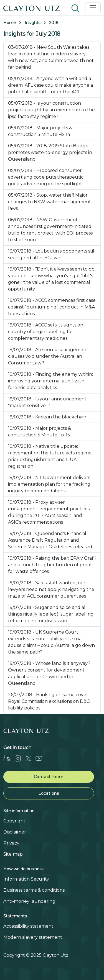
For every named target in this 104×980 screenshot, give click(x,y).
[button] (76, 8)
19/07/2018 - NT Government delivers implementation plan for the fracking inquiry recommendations (49, 484)
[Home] (32, 8)
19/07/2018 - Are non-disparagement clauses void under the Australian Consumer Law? (48, 356)
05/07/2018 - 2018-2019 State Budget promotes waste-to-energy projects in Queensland (50, 152)
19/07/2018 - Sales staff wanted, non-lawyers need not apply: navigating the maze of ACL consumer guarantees (51, 589)
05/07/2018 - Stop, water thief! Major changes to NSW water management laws (50, 202)
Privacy (11, 843)
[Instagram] (20, 758)
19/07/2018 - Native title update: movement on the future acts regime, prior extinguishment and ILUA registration (50, 456)
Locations (49, 793)
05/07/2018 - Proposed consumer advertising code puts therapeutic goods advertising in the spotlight (46, 177)
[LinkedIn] (9, 758)
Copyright (14, 821)
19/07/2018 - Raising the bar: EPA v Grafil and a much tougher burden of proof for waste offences (52, 565)
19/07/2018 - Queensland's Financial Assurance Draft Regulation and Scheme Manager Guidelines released (50, 540)
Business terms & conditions (34, 890)
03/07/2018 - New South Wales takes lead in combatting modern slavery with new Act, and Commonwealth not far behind (51, 57)
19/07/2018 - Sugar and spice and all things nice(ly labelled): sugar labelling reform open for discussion (51, 614)
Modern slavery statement (33, 937)
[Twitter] (31, 758)
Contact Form (49, 777)
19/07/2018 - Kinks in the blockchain (47, 417)
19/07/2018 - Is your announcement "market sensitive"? (47, 402)
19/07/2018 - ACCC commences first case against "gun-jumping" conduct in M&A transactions (52, 307)
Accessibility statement (28, 926)
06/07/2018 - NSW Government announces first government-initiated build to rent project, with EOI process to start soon (50, 230)
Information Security (26, 879)
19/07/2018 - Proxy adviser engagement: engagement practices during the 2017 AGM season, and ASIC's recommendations (49, 512)
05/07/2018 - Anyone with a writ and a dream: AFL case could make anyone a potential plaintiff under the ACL (50, 85)
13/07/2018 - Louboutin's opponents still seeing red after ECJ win (52, 254)
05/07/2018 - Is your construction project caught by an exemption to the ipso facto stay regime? (51, 110)
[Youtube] (41, 758)
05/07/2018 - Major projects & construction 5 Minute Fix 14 (40, 131)
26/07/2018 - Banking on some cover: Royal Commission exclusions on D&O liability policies (49, 701)
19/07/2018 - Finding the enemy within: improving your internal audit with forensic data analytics (50, 381)
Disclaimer (15, 832)
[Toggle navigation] (93, 8)
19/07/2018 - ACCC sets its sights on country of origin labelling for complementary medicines (46, 332)
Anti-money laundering (29, 901)
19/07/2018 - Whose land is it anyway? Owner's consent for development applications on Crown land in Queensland (49, 673)
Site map (13, 854)
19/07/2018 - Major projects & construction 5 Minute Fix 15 (40, 432)
